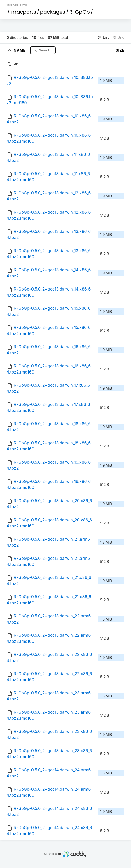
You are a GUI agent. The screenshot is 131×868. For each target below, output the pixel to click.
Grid (118, 37)
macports (24, 12)
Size (120, 50)
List (103, 37)
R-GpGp (80, 12)
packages (53, 12)
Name (20, 50)
